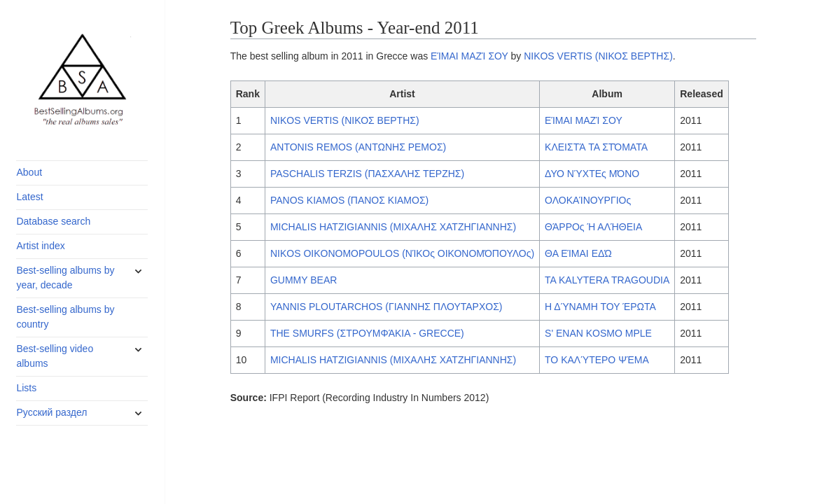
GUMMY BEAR (304, 280)
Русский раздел (51, 412)
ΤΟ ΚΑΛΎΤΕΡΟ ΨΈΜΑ (597, 360)
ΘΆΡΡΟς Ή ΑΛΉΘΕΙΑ (593, 227)
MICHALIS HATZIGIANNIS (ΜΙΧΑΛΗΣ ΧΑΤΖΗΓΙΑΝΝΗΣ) (393, 227)
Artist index (40, 246)
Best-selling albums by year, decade (65, 278)
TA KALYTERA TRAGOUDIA (607, 280)
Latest (29, 197)
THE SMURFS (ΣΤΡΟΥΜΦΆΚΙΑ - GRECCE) (367, 333)
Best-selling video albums (55, 356)
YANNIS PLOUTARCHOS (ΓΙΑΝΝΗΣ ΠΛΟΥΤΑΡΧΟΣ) (386, 307)
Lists (26, 388)
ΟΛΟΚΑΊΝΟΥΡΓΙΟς (588, 200)
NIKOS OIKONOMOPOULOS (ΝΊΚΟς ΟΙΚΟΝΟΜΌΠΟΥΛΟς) (402, 253)
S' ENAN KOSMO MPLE (598, 333)
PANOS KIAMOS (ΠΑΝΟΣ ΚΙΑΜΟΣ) (349, 200)
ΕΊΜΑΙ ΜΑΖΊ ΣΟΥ (469, 56)
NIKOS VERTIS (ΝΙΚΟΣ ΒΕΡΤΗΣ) (598, 56)
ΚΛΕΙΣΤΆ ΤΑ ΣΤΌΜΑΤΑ (596, 147)
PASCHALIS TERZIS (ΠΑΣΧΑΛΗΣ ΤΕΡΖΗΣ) (367, 174)
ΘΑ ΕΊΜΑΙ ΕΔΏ (578, 253)
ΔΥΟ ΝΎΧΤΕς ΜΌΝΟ (592, 174)
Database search (53, 221)
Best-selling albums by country (65, 317)
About (29, 172)
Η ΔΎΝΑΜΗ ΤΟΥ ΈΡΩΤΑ (600, 307)
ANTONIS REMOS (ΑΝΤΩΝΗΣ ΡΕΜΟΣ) (358, 147)
